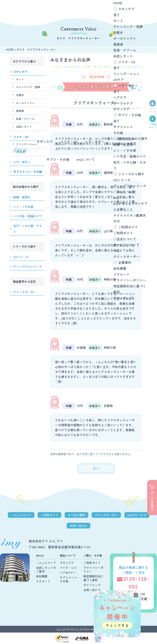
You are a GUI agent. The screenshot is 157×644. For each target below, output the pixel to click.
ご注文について (125, 239)
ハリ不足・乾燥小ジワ (130, 156)
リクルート (121, 274)
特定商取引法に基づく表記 (93, 578)
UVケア (119, 79)
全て (117, 15)
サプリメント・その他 (70, 579)
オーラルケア (123, 103)
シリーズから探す (131, 174)
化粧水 (118, 32)
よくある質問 (76, 515)
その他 (118, 133)
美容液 (118, 44)
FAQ (116, 251)
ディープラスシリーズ (130, 186)
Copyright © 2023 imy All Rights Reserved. (79, 629)
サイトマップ (123, 298)
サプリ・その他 (58, 159)
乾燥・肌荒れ (123, 144)
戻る (96, 468)
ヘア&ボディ (68, 573)
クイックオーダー (126, 256)
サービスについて (126, 245)
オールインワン (125, 38)
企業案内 (125, 262)
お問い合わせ (78, 526)
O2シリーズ (122, 180)
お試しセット (123, 56)
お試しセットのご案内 (46, 569)
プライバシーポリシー (130, 280)
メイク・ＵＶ (68, 568)
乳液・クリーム (125, 50)
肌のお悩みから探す (133, 138)
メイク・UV (69, 142)
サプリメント (123, 127)
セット (118, 20)
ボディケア (121, 109)
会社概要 (120, 268)
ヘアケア (120, 97)
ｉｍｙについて (21, 515)
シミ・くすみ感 (125, 150)
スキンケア (45, 142)
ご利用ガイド (128, 227)
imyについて (86, 159)
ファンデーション (126, 74)
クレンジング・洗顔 (128, 26)
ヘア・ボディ (95, 142)
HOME (118, 3)
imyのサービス (137, 515)
